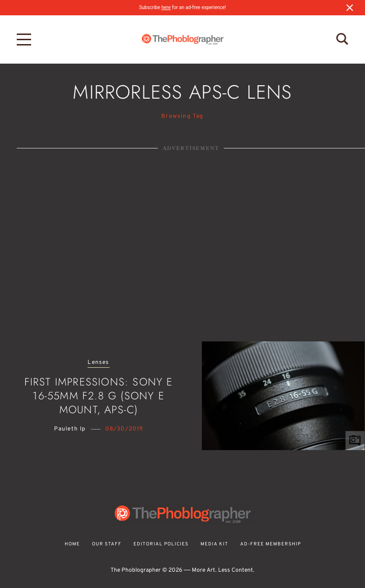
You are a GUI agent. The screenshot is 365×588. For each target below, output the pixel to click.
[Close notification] (350, 8)
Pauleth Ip (70, 429)
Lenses (98, 363)
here (166, 7)
